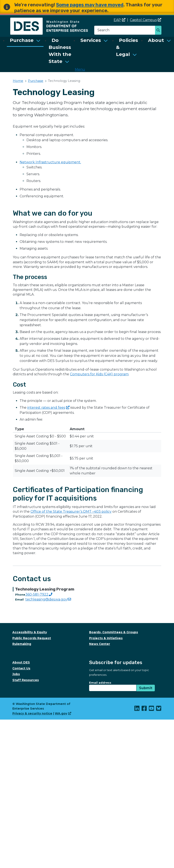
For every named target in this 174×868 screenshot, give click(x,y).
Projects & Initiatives (106, 638)
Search (159, 31)
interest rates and (48, 408)
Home (18, 81)
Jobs (16, 674)
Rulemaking (22, 644)
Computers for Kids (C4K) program (99, 374)
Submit (146, 688)
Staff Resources (26, 680)
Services (91, 40)
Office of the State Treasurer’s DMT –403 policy (71, 512)
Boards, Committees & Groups (114, 632)
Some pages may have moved (90, 5)
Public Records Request (32, 638)
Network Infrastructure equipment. (50, 162)
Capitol (146, 20)
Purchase (22, 40)
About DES (21, 662)
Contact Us (21, 668)
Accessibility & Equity (30, 632)
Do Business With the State (60, 51)
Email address (100, 683)
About (156, 40)
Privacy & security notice (32, 713)
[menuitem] (25, 51)
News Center (100, 644)
